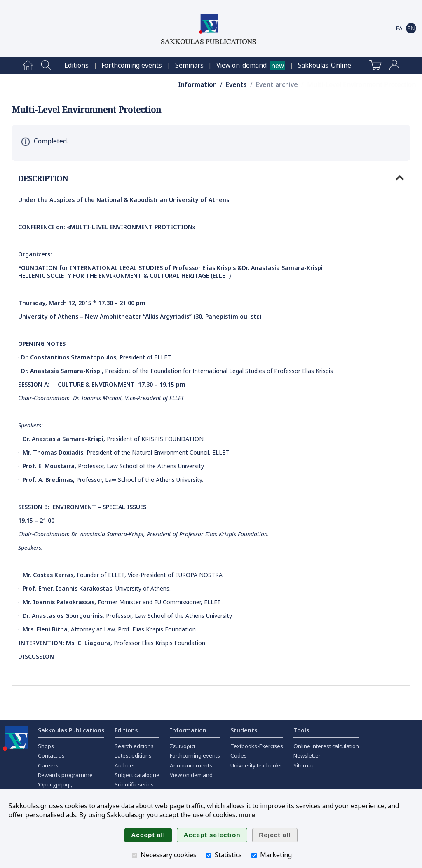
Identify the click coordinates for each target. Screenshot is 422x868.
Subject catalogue (137, 775)
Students (244, 730)
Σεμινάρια (182, 746)
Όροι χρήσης (55, 784)
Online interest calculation (326, 746)
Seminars (189, 65)
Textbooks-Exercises (257, 746)
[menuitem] (28, 66)
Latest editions (133, 755)
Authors (125, 765)
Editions (76, 65)
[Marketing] (254, 855)
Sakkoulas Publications (71, 730)
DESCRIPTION (211, 178)
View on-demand (241, 65)
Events (236, 85)
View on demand (191, 775)
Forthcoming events (132, 65)
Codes (239, 755)
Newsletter (307, 755)
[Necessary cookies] (135, 855)
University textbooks (256, 765)
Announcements (191, 765)
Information (197, 85)
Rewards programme (65, 775)
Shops (46, 746)
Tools (301, 730)
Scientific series (134, 784)
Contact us (51, 755)
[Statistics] (209, 855)
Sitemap (304, 765)
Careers (48, 765)
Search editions (134, 746)
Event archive (277, 85)
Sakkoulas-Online (325, 65)
